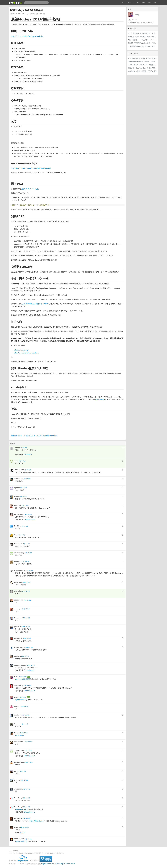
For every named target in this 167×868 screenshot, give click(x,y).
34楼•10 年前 (29, 762)
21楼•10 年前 (27, 638)
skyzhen (17, 780)
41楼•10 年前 (25, 827)
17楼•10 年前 (27, 600)
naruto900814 (19, 742)
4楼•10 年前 (27, 479)
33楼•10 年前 (28, 751)
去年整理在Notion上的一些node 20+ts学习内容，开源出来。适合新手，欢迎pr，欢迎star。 (143, 46)
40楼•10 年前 (27, 819)
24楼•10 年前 (31, 665)
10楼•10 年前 (22, 535)
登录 (155, 3)
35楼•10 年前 (22, 771)
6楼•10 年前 (23, 497)
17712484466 (19, 751)
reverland (18, 506)
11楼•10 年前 (26, 544)
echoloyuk (18, 609)
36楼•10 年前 (24, 780)
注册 (149, 3)
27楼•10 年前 (23, 697)
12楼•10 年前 (28, 553)
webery (17, 497)
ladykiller (18, 526)
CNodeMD (28, 455)
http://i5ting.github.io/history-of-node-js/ (27, 36)
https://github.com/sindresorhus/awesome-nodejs (31, 168)
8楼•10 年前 (28, 514)
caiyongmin (18, 582)
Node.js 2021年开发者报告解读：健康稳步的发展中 (143, 37)
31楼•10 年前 (24, 733)
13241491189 (19, 839)
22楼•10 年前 (29, 647)
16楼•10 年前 (26, 591)
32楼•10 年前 (29, 742)
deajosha (18, 656)
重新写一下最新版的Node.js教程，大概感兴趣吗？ (143, 43)
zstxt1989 (18, 715)
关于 (143, 3)
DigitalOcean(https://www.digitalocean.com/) (58, 864)
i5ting (137, 15)
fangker (17, 724)
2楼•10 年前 (22, 461)
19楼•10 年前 (26, 618)
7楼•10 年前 (25, 506)
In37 (16, 535)
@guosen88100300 (23, 679)
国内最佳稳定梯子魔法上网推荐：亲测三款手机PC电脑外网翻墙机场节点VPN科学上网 (143, 62)
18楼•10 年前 (26, 609)
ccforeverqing (19, 553)
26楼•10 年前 (28, 686)
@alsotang (100, 399)
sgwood (17, 488)
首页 (123, 3)
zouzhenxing (19, 686)
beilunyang (18, 819)
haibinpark (18, 544)
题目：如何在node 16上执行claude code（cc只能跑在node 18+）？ (143, 40)
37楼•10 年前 (26, 789)
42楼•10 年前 (28, 839)
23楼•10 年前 (25, 656)
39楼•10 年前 (26, 807)
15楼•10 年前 (27, 582)
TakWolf (17, 448)
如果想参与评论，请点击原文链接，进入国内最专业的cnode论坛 (34, 436)
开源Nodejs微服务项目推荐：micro (35, 304)
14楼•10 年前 (29, 571)
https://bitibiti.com (37, 821)
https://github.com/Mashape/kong (26, 353)
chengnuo (18, 562)
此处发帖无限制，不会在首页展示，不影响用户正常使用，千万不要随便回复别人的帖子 (143, 33)
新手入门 (130, 3)
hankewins (18, 618)
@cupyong (20, 735)
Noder (22, 833)
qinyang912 (18, 638)
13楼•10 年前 (26, 562)
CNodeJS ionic (29, 520)
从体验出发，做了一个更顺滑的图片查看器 (142, 71)
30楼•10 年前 (24, 724)
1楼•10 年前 (24, 448)
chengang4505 (20, 647)
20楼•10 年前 (26, 627)
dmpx (16, 461)
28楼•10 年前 (25, 706)
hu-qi (16, 771)
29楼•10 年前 (26, 715)
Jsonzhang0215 (20, 571)
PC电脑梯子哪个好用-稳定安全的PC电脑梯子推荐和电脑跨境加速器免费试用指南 (143, 58)
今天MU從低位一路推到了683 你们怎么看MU (143, 65)
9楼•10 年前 (25, 526)
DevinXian (18, 591)
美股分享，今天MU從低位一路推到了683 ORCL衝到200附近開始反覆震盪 (143, 68)
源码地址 (16, 851)
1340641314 (19, 479)
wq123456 (18, 789)
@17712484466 (22, 809)
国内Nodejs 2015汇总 (30, 189)
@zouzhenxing (21, 700)
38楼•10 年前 (26, 798)
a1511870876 (19, 470)
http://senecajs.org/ (21, 350)
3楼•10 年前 (28, 470)
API (137, 3)
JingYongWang (19, 762)
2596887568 (19, 600)
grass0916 (18, 627)
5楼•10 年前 (24, 488)
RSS (10, 851)
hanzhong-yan (19, 514)
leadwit (17, 733)
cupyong (17, 706)
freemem (18, 827)
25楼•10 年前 (23, 677)
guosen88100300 (20, 665)
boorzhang (18, 798)
